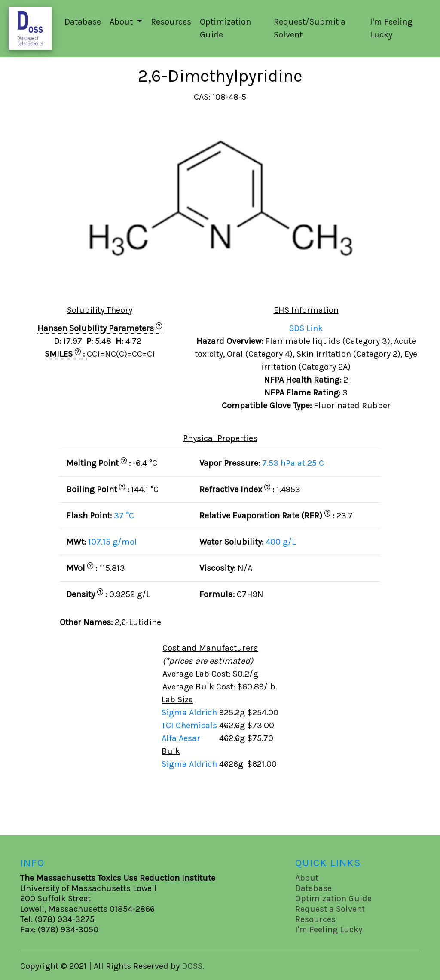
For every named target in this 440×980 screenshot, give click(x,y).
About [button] (122, 22)
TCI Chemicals (190, 725)
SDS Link (306, 328)
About (307, 878)
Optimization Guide (225, 28)
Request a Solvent (330, 909)
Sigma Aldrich (190, 712)
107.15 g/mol (113, 542)
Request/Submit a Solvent (310, 28)
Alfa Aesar (182, 738)
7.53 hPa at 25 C (293, 463)
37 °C (124, 516)
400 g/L (281, 542)
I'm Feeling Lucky (391, 28)
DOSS (192, 966)
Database (83, 22)
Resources (171, 22)
